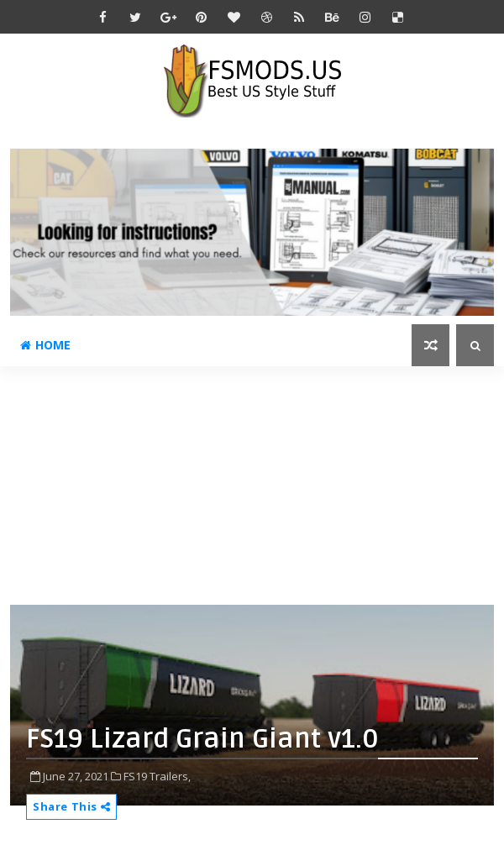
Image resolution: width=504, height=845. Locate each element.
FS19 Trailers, (157, 776)
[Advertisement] (257, 484)
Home (45, 345)
